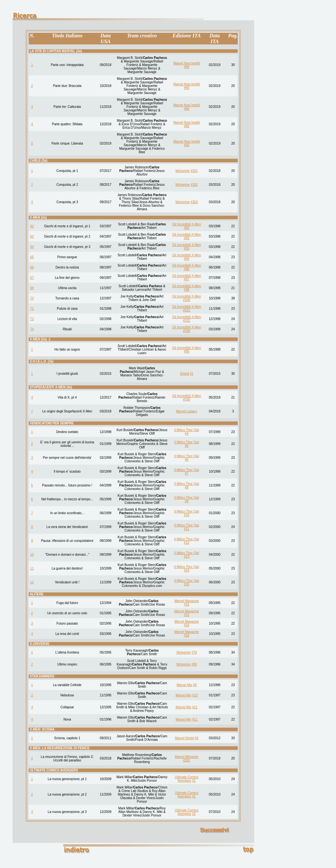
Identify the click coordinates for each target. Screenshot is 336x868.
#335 (187, 399)
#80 (194, 664)
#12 (187, 543)
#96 (187, 269)
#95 (187, 351)
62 (32, 226)
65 (32, 257)
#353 (194, 202)
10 (32, 555)
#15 (187, 584)
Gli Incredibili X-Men (187, 224)
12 (32, 582)
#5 (187, 446)
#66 (187, 67)
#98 (187, 290)
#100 (187, 300)
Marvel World (184, 738)
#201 (187, 760)
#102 (187, 321)
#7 (187, 473)
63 (32, 236)
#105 (187, 331)
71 (32, 309)
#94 (187, 259)
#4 (187, 434)
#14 (187, 570)
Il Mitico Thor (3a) (187, 430)
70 (32, 298)
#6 (187, 460)
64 (32, 247)
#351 (194, 171)
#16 (187, 625)
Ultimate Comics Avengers (187, 779)
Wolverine (183, 171)
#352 (194, 185)
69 (32, 288)
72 (32, 319)
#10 (187, 515)
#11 (187, 529)
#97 (187, 279)
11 (32, 568)
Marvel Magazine (187, 601)
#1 (192, 374)
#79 (194, 652)
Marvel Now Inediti (187, 63)
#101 (187, 310)
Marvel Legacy (187, 411)
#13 (187, 557)
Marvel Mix (184, 685)
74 (32, 329)
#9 (187, 501)
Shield (184, 374)
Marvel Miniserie (187, 757)
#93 (187, 228)
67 (32, 278)
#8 (187, 487)
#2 (194, 814)
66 (32, 267)
